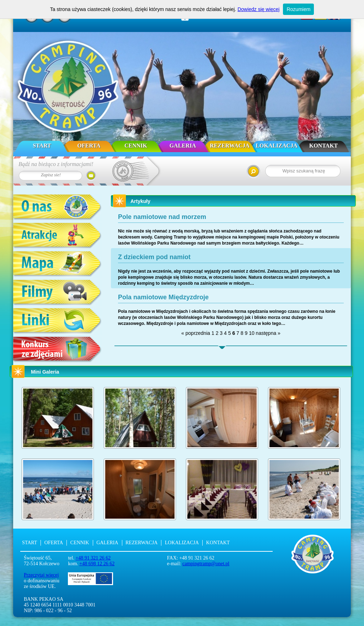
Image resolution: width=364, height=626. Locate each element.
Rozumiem (298, 9)
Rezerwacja (229, 146)
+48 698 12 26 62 (97, 564)
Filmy (58, 293)
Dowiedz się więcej (258, 9)
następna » (268, 333)
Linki (58, 322)
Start (42, 146)
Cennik (136, 146)
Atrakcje (58, 236)
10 (252, 333)
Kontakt (324, 146)
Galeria (183, 146)
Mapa (58, 265)
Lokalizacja (276, 146)
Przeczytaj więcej (41, 575)
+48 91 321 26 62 (93, 558)
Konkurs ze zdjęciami (58, 350)
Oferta (89, 146)
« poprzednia (196, 333)
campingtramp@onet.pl (206, 564)
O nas (58, 208)
